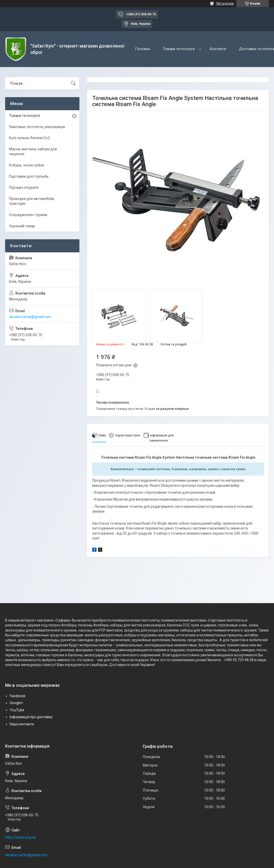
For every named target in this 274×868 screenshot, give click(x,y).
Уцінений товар (22, 226)
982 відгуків (225, 4)
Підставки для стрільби (29, 176)
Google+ (16, 703)
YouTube (17, 710)
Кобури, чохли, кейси (27, 165)
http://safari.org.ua (20, 837)
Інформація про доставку (31, 717)
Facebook (18, 696)
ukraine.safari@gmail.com (30, 317)
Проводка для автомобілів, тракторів (32, 201)
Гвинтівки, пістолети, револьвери (37, 127)
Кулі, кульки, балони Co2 (29, 138)
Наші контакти (22, 724)
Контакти (218, 49)
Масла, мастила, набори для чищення (33, 152)
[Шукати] (73, 83)
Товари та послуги (179, 49)
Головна (143, 49)
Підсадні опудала (24, 187)
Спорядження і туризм (28, 215)
